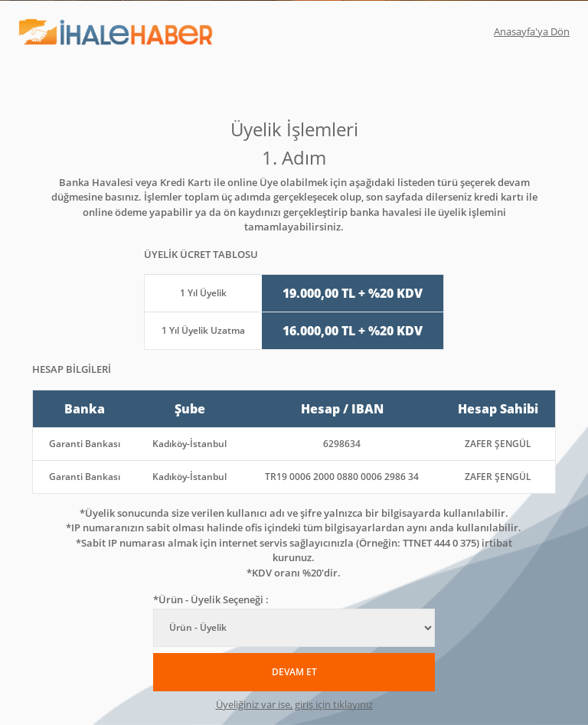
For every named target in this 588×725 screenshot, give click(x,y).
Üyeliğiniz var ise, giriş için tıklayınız (294, 704)
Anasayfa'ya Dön (532, 31)
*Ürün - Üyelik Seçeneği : (211, 599)
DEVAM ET (294, 672)
